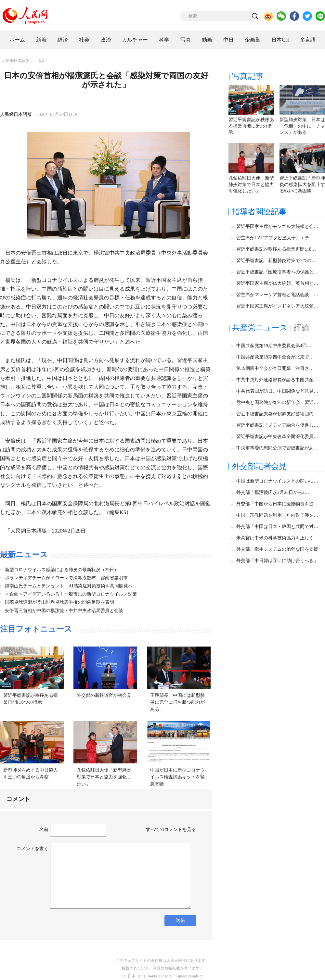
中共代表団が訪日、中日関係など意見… (277, 391)
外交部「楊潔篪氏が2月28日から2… (273, 492)
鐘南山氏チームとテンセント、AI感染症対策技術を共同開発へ (69, 586)
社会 (84, 40)
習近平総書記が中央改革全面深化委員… (277, 437)
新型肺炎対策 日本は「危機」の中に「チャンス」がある (302, 126)
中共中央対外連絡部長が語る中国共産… (277, 380)
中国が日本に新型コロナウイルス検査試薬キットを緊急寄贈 (177, 777)
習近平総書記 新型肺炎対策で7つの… (276, 261)
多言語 (308, 40)
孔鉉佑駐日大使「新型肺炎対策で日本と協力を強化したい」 (104, 777)
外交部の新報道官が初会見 (104, 695)
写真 (186, 40)
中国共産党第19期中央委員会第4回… (274, 346)
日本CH (280, 40)
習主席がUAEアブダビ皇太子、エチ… (275, 238)
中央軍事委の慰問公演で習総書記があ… (277, 448)
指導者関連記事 (259, 212)
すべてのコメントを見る (171, 829)
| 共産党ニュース (258, 328)
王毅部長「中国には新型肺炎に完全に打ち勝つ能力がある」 (177, 702)
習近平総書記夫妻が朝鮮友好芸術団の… (277, 414)
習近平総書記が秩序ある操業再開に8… (276, 249)
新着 (41, 40)
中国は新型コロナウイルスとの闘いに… (277, 481)
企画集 (253, 40)
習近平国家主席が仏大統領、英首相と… (277, 283)
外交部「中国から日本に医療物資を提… (277, 504)
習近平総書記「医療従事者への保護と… (277, 272)
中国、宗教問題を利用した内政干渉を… (277, 515)
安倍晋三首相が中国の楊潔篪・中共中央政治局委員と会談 (64, 611)
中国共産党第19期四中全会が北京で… (275, 357)
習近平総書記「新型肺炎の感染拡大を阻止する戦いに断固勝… (302, 184)
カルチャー (135, 40)
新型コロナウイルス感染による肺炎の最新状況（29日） (62, 570)
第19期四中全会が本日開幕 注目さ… (275, 368)
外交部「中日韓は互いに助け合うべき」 (277, 561)
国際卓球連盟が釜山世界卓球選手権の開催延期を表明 (59, 602)
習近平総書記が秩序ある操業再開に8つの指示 (251, 126)
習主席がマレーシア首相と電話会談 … (277, 295)
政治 (106, 40)
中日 (228, 40)
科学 (164, 40)
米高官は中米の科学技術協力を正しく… (277, 538)
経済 (63, 40)
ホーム (17, 40)
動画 (207, 40)
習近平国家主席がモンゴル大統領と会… (277, 226)
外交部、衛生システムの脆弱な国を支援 (277, 549)
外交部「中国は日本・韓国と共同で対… (277, 527)
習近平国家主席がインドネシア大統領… (277, 306)
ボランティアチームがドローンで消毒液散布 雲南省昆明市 (66, 578)
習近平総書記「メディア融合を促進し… (277, 425)
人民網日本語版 (16, 61)
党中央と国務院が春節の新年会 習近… (277, 402)
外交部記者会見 (259, 466)
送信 (180, 920)
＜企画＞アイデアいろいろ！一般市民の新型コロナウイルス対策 (71, 594)
